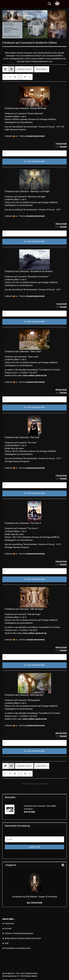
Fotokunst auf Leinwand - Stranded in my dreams (29, 271)
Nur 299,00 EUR (34, 903)
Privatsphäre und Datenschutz (18, 948)
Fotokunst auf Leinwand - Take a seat (23, 351)
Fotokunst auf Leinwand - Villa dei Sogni (24, 609)
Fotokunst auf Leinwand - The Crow (22, 437)
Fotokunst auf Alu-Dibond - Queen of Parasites (35, 897)
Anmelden (34, 847)
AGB (7, 943)
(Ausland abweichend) (35, 136)
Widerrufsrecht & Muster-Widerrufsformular (23, 938)
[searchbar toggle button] (49, 4)
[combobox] (24, 69)
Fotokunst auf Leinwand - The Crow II (23, 523)
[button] (5, 69)
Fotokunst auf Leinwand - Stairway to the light (27, 191)
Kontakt (8, 929)
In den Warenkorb (34, 161)
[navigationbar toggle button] (65, 4)
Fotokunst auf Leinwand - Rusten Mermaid (25, 108)
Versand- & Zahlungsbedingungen (19, 933)
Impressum (9, 924)
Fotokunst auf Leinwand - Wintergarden (24, 695)
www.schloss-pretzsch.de (35, 375)
